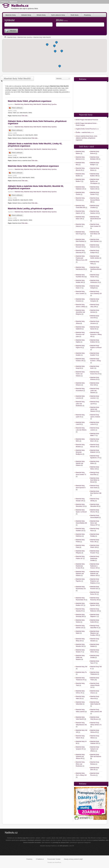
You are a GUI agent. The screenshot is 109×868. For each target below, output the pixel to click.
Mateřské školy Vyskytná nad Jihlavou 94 (80, 757)
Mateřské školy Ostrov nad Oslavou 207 (95, 523)
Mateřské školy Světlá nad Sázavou (80, 657)
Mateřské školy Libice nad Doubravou (80, 404)
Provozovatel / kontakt (54, 859)
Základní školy (26, 15)
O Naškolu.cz (40, 859)
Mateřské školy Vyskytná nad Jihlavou (95, 749)
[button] (56, 42)
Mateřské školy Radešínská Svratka (95, 558)
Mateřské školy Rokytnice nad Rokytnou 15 (95, 581)
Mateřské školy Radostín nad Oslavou (80, 574)
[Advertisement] (91, 96)
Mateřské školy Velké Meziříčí (33, 104)
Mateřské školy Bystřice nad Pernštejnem (95, 181)
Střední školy (41, 15)
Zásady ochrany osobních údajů (73, 859)
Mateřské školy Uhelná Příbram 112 (95, 685)
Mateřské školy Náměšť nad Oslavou (80, 463)
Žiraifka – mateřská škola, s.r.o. (85, 132)
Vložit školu (74, 15)
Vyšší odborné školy (58, 15)
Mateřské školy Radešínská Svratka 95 (80, 566)
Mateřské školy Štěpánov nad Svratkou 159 (95, 633)
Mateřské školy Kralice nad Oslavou (80, 374)
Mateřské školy (11, 15)
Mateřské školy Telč (82, 667)
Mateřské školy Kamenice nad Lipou (80, 334)
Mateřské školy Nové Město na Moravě (95, 480)
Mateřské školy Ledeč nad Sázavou (95, 391)
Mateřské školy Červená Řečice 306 (95, 200)
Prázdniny (87, 15)
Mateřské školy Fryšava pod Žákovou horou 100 (81, 258)
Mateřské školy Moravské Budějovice (80, 452)
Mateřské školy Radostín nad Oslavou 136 (95, 574)
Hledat (13, 31)
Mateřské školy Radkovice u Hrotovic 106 (95, 566)
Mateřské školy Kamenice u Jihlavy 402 (96, 334)
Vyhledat (9, 20)
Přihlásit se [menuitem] (4, 2)
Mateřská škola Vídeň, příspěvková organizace (30, 101)
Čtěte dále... (25, 116)
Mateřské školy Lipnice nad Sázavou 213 (95, 409)
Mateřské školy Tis (81, 672)
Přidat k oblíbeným (16, 108)
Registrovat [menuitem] (13, 2)
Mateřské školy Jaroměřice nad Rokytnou (80, 312)
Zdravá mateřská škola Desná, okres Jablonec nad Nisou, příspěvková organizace (87, 138)
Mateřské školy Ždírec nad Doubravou (80, 764)
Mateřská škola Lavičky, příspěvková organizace (30, 209)
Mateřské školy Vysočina (25, 37)
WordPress (58, 862)
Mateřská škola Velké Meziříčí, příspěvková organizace (33, 166)
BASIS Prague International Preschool (87, 120)
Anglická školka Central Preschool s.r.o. (87, 129)
